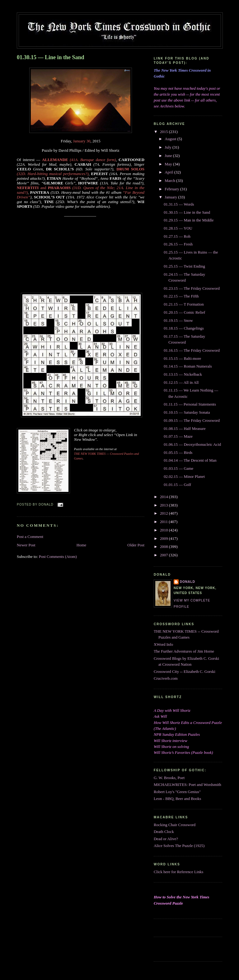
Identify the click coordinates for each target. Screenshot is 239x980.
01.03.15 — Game (178, 469)
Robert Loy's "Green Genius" (177, 792)
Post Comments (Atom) (58, 557)
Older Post (136, 545)
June (169, 156)
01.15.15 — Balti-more (182, 359)
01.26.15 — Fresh (178, 244)
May (169, 164)
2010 (164, 530)
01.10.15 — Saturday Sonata (187, 412)
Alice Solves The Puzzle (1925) (179, 846)
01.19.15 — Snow (178, 321)
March (170, 181)
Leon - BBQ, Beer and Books (177, 799)
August (171, 139)
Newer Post (26, 545)
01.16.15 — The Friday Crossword (192, 350)
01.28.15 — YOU (178, 228)
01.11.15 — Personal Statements (190, 404)
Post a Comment (30, 537)
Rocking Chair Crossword (175, 825)
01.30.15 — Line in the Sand (51, 57)
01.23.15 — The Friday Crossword (192, 288)
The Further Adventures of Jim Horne (184, 651)
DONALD (187, 582)
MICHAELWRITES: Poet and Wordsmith (187, 785)
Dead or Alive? (166, 839)
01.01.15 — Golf (177, 485)
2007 (164, 555)
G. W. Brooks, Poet (169, 778)
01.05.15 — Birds (178, 453)
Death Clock (164, 832)
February (172, 189)
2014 (164, 497)
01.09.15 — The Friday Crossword (192, 421)
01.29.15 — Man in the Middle (189, 220)
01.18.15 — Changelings (184, 328)
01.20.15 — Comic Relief (184, 312)
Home (81, 545)
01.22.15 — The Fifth (181, 296)
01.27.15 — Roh (177, 236)
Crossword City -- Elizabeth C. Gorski (185, 672)
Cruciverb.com (166, 678)
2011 (164, 522)
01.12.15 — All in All (181, 383)
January (171, 197)
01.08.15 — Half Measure (185, 429)
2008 (164, 547)
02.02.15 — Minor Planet (184, 477)
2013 (164, 505)
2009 (164, 539)
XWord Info (163, 645)
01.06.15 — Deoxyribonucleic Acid (192, 445)
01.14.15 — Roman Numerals (188, 366)
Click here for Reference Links (178, 872)
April (169, 172)
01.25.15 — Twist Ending (184, 266)
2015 (164, 132)
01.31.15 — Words (179, 204)
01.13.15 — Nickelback (183, 374)
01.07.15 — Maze (178, 436)
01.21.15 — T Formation (184, 304)
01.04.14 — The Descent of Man (190, 460)
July (169, 147)
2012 (164, 513)
